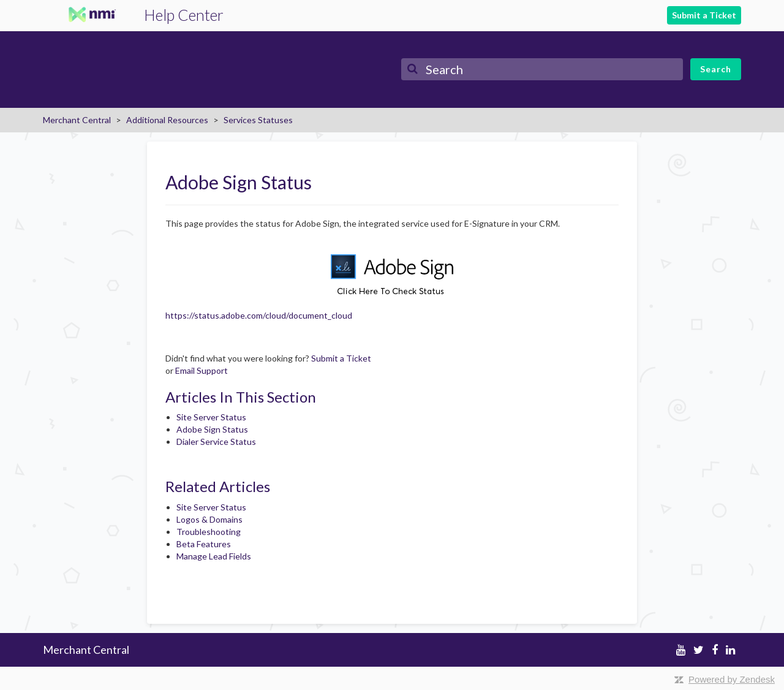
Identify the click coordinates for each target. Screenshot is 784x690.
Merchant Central (77, 120)
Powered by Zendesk (732, 679)
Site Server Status (211, 417)
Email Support (202, 370)
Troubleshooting (209, 532)
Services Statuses (258, 120)
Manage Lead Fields (214, 556)
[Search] (542, 69)
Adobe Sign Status (212, 429)
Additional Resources (167, 120)
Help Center (184, 15)
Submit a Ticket (704, 15)
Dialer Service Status (216, 442)
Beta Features (204, 544)
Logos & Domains (209, 519)
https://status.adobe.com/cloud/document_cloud (259, 315)
